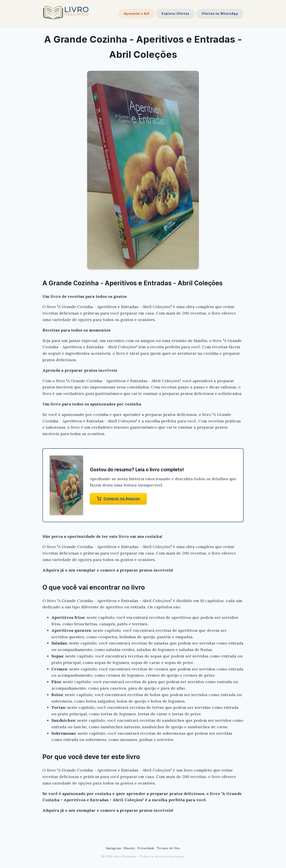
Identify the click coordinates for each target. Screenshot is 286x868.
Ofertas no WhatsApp (220, 14)
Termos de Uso (168, 848)
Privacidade (146, 848)
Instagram (114, 848)
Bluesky (129, 848)
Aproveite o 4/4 (137, 14)
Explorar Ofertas (175, 14)
